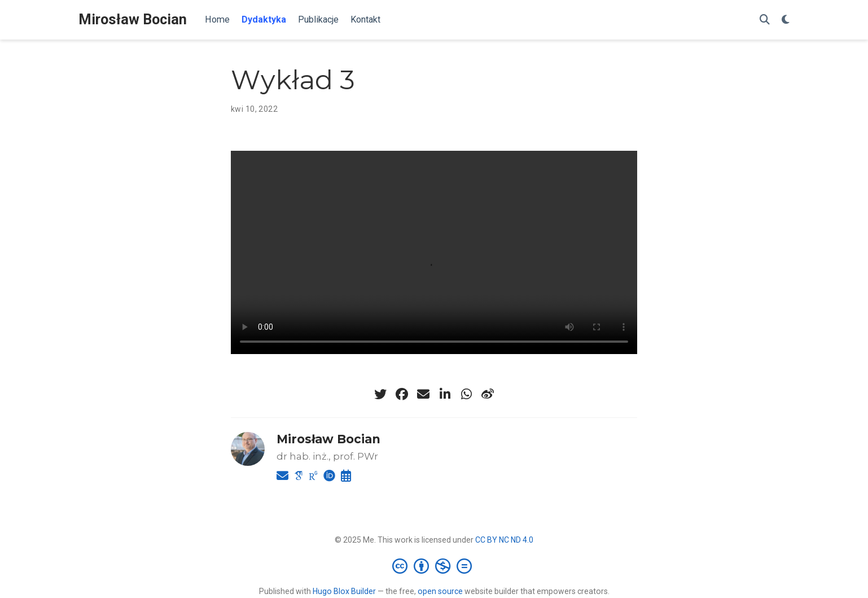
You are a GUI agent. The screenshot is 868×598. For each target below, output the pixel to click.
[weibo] (488, 394)
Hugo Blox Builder (344, 591)
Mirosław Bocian (133, 19)
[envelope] (423, 394)
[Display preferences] (786, 20)
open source (440, 591)
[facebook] (402, 394)
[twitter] (380, 394)
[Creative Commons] (434, 566)
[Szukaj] (765, 20)
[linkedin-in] (445, 394)
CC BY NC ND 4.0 (504, 540)
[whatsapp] (466, 394)
